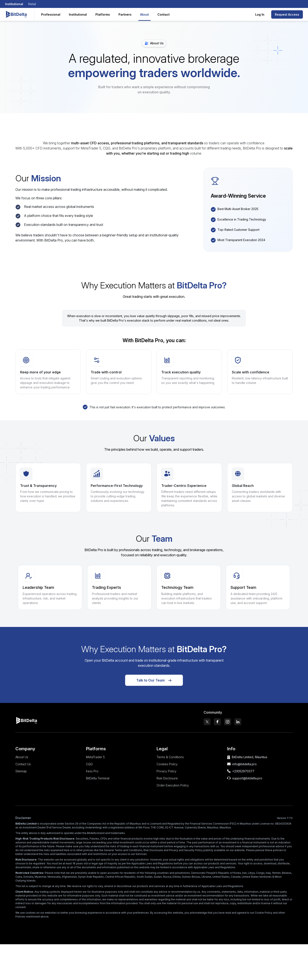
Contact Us (23, 768)
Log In (260, 14)
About (144, 14)
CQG (89, 768)
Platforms (103, 14)
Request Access (287, 14)
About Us (22, 761)
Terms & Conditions (170, 761)
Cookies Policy (167, 768)
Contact (164, 14)
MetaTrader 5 (95, 761)
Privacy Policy (167, 775)
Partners (125, 14)
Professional (51, 14)
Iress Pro (92, 775)
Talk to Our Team (154, 684)
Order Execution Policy (173, 789)
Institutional (14, 4)
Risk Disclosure (167, 782)
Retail (32, 4)
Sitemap (21, 775)
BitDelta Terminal (98, 782)
